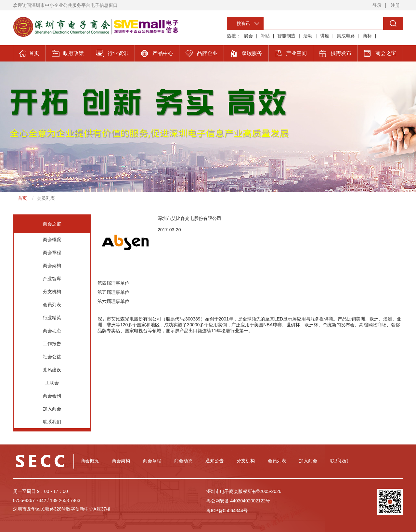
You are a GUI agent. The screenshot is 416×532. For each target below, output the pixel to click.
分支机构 (52, 292)
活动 (308, 36)
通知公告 (214, 461)
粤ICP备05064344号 (227, 511)
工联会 (52, 383)
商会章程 (52, 252)
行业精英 (52, 318)
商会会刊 (52, 396)
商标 (367, 36)
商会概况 (52, 239)
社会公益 (52, 357)
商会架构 (52, 266)
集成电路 (346, 36)
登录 (377, 5)
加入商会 (52, 409)
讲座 (325, 36)
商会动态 (52, 331)
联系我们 (52, 422)
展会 (248, 36)
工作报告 (52, 344)
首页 (22, 198)
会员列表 (46, 198)
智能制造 (286, 36)
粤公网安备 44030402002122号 (238, 501)
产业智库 (52, 279)
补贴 (265, 36)
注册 (395, 5)
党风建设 (52, 370)
